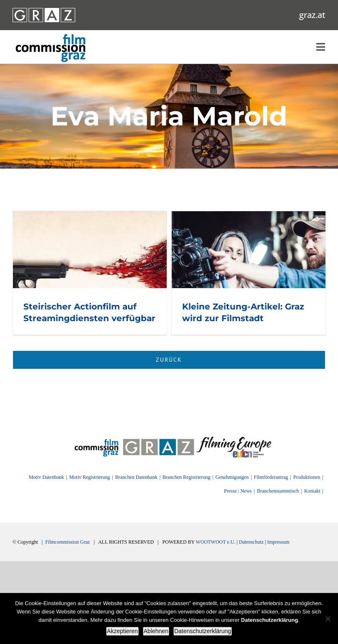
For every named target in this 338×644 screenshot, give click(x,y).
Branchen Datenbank (136, 477)
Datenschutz (251, 542)
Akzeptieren (122, 631)
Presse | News (238, 491)
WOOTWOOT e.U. (216, 542)
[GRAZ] (159, 440)
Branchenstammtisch (278, 491)
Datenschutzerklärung (203, 631)
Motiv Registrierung (90, 477)
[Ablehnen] (328, 618)
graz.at (312, 15)
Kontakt (312, 491)
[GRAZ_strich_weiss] (44, 11)
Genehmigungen (232, 477)
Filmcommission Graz (67, 542)
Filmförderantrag (271, 477)
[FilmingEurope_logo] (97, 440)
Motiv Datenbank (46, 477)
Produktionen (307, 477)
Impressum (278, 542)
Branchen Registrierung (186, 477)
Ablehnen (156, 631)
